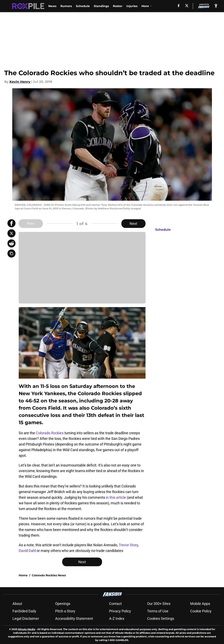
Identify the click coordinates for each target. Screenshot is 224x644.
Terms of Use (158, 611)
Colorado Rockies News (49, 575)
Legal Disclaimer (26, 619)
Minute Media (26, 629)
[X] (187, 6)
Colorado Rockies (50, 433)
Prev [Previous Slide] (31, 224)
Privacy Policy (120, 611)
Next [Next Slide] (133, 224)
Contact (115, 604)
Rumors (66, 6)
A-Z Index (117, 619)
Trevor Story (128, 545)
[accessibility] (216, 6)
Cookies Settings (161, 619)
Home (23, 575)
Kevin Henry (20, 82)
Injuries (132, 6)
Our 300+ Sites (159, 604)
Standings (101, 6)
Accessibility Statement (74, 619)
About (17, 604)
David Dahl (27, 551)
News (52, 6)
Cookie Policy (201, 611)
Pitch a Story (65, 611)
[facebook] (179, 6)
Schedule (83, 6)
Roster (118, 6)
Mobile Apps (200, 604)
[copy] (11, 253)
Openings (63, 604)
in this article (116, 497)
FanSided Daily (24, 611)
